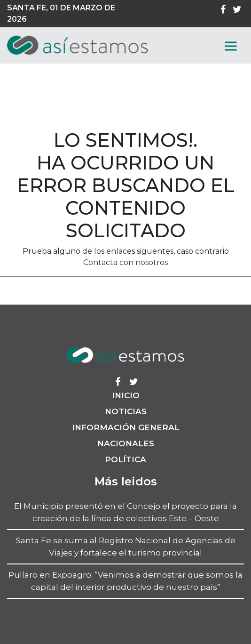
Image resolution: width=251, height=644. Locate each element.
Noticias (126, 411)
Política (125, 459)
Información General (126, 427)
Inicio (126, 395)
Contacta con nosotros (125, 262)
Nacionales (126, 443)
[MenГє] (231, 46)
